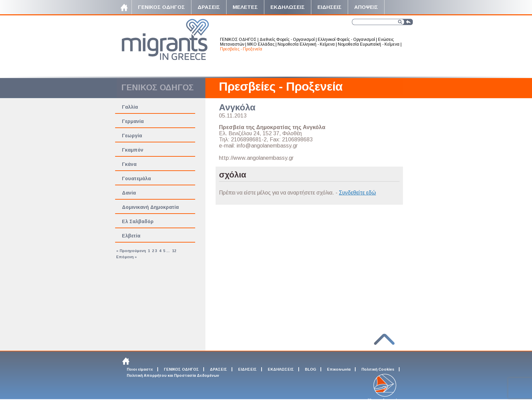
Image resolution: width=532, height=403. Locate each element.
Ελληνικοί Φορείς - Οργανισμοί (346, 40)
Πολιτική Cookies (378, 369)
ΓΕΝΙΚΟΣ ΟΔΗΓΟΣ (238, 40)
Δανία (129, 193)
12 (174, 251)
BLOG (310, 369)
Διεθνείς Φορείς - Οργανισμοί (287, 40)
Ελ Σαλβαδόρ (138, 221)
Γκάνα (129, 164)
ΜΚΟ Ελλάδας (261, 44)
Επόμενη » (127, 257)
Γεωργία (132, 136)
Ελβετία (131, 236)
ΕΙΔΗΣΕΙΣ (247, 369)
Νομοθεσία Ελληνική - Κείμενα (306, 44)
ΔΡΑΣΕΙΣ (218, 369)
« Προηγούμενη (131, 251)
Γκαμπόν (133, 150)
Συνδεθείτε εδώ (357, 193)
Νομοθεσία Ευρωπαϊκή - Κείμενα (369, 44)
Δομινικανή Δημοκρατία (150, 207)
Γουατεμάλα (136, 179)
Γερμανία (133, 121)
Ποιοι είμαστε (140, 369)
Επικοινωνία (339, 369)
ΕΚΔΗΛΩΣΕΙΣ (281, 369)
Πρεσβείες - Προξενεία (241, 49)
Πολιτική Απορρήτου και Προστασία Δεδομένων (173, 375)
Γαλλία (130, 107)
